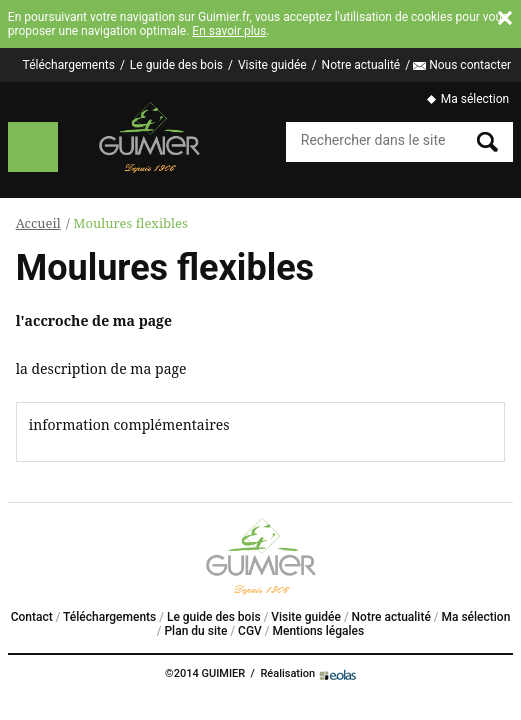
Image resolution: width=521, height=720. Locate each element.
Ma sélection (475, 99)
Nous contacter (470, 65)
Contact (32, 617)
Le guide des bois (176, 65)
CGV (250, 631)
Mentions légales (318, 631)
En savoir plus (229, 31)
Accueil (38, 223)
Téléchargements (69, 65)
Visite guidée (272, 65)
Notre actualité (361, 65)
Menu (33, 147)
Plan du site (195, 631)
